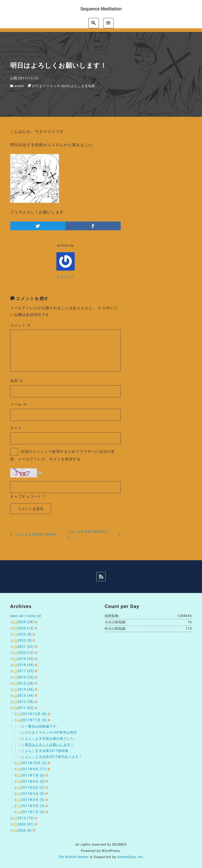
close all (34, 616)
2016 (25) (26, 677)
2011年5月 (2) (33, 788)
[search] (94, 23)
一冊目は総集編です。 (42, 726)
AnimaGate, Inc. (131, 857)
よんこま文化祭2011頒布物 (47, 751)
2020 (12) (26, 653)
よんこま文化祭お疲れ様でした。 (51, 739)
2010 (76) (26, 818)
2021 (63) (26, 647)
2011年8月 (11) (34, 769)
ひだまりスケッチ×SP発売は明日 (51, 732)
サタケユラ (65, 277)
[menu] (108, 23)
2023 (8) (25, 634)
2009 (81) (26, 824)
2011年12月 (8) (34, 714)
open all (17, 616)
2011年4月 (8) (33, 794)
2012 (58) (26, 702)
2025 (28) (26, 622)
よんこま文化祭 (83, 86)
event (19, 86)
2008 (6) (25, 830)
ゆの (65, 86)
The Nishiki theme (73, 857)
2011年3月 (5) (33, 800)
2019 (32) (26, 659)
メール (19, 404)
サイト (16, 428)
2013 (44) (26, 696)
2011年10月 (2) (34, 763)
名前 (17, 381)
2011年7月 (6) (33, 775)
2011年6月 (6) (33, 781)
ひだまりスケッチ (46, 86)
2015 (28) (26, 683)
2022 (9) (25, 640)
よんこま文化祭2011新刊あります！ (54, 757)
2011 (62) (26, 708)
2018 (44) (26, 665)
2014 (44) (26, 689)
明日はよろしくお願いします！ (49, 745)
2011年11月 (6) (34, 720)
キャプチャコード (26, 496)
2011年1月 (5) (33, 812)
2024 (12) (26, 628)
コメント (21, 325)
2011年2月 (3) (33, 806)
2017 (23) (26, 671)
